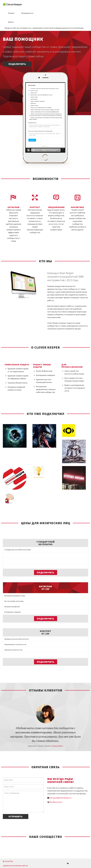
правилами (37, 28)
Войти (11, 22)
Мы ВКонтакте (56, 802)
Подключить (17, 64)
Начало (11, 13)
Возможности (27, 13)
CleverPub (9, 861)
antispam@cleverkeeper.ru (60, 798)
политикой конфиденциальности (58, 28)
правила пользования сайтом (15, 866)
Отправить (16, 816)
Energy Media (57, 746)
